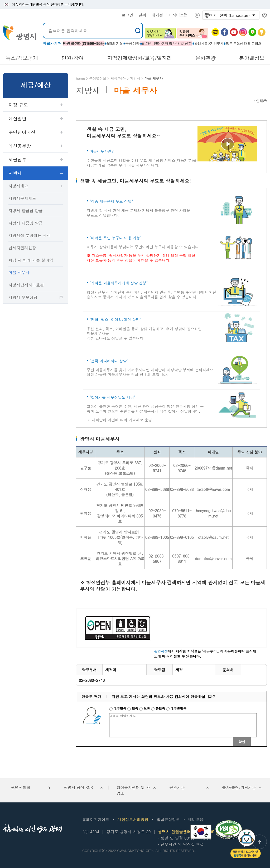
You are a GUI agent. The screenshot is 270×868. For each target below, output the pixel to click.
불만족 (159, 708)
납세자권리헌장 (22, 248)
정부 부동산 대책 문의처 (244, 43)
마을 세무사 (19, 272)
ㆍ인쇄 (258, 101)
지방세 (15, 173)
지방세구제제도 (22, 198)
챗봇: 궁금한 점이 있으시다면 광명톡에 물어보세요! (246, 844)
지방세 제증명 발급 (26, 223)
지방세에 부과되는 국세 (30, 235)
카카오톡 (215, 32)
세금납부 (17, 160)
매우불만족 (176, 708)
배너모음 (196, 819)
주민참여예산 (22, 132)
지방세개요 (18, 186)
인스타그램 (243, 32)
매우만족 (118, 708)
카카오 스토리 (262, 32)
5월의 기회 (115, 43)
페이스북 (225, 32)
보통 (145, 708)
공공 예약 (132, 43)
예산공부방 (20, 146)
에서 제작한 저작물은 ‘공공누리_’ (187, 651)
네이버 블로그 (252, 32)
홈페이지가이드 (96, 819)
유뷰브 (234, 32)
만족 (133, 708)
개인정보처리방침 (133, 819)
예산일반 (17, 119)
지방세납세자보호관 (26, 285)
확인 (242, 742)
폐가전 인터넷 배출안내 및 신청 (167, 43)
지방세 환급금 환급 (26, 211)
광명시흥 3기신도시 (209, 43)
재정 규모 (18, 105)
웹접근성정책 (168, 819)
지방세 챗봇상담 (23, 297)
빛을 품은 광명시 (20, 33)
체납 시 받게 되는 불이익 (31, 260)
